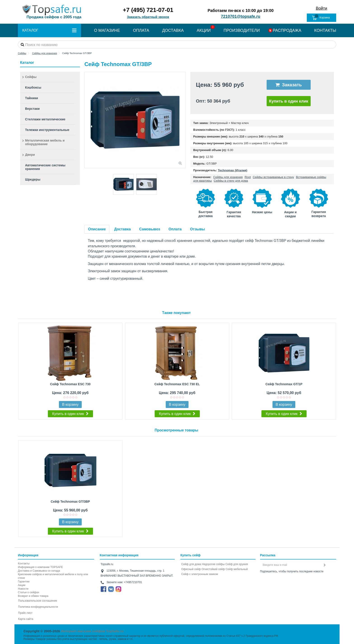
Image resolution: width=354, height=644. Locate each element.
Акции (22, 585)
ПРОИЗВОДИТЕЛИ (242, 30)
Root (248, 177)
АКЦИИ (204, 30)
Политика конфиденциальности (38, 607)
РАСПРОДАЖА (287, 30)
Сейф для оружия (237, 564)
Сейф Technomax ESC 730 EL (177, 384)
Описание (97, 229)
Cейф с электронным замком (200, 574)
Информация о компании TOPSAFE (40, 567)
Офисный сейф (191, 569)
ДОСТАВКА (173, 30)
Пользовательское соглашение (38, 601)
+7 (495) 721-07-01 (148, 10)
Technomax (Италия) (233, 170)
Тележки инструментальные (47, 130)
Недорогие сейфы (213, 564)
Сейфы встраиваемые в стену (273, 177)
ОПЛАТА (141, 30)
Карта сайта (26, 619)
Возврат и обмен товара (33, 596)
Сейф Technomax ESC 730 (70, 384)
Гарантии (24, 582)
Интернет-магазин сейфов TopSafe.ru (92, 631)
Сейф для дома (191, 564)
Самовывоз (150, 229)
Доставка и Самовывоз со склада (39, 571)
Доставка (123, 229)
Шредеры (33, 179)
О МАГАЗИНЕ (107, 30)
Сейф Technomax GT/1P (284, 384)
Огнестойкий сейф (213, 569)
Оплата (175, 229)
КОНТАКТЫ (325, 30)
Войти (321, 8)
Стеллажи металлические (45, 119)
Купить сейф (190, 555)
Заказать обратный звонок (148, 17)
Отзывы (197, 229)
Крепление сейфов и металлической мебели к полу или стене (53, 576)
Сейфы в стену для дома (231, 181)
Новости (23, 589)
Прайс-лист (25, 613)
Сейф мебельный (237, 569)
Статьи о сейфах (28, 592)
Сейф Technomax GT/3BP (70, 502)
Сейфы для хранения (228, 177)
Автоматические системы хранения (45, 167)
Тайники (31, 98)
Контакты (24, 564)
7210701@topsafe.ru (241, 16)
